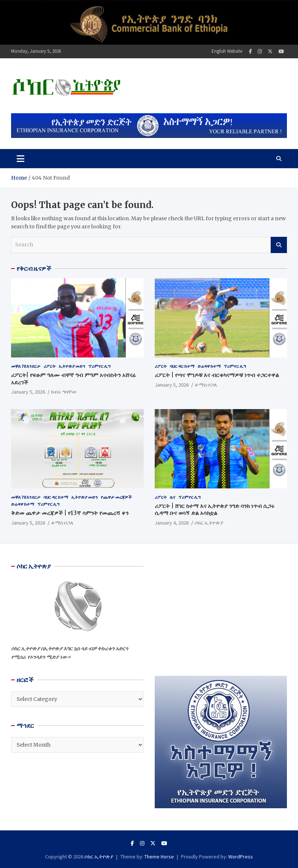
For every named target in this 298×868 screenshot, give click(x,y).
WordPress (241, 857)
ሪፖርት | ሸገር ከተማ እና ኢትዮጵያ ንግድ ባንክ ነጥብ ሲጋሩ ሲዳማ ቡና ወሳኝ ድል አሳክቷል (215, 510)
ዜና (173, 497)
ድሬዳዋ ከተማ (209, 366)
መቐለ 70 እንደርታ (26, 366)
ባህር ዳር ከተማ (182, 366)
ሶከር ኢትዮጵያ (209, 523)
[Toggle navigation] (20, 159)
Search (279, 245)
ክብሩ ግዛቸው (64, 392)
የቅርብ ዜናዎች (34, 269)
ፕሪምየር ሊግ (99, 366)
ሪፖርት (50, 366)
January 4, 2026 (172, 523)
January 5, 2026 (28, 392)
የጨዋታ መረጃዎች (116, 497)
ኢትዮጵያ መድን (72, 366)
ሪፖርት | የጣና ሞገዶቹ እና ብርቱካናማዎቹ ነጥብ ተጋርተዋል (217, 375)
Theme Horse (159, 857)
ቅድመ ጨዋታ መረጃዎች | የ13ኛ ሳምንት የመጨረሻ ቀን (70, 513)
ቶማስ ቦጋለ (206, 385)
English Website (227, 51)
